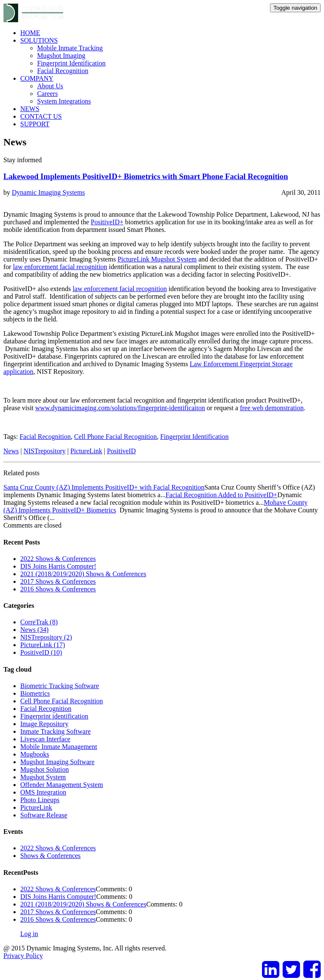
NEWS (30, 109)
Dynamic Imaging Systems (48, 192)
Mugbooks (35, 754)
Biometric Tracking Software (60, 686)
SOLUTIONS (39, 40)
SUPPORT (35, 124)
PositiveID (121, 451)
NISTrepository (45, 451)
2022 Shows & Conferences (58, 559)
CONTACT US (41, 116)
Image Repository (44, 724)
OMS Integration (43, 792)
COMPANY (37, 78)
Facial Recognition (63, 71)
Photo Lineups (40, 800)
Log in (29, 934)
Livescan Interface (45, 739)
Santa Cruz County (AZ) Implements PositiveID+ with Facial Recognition (104, 487)
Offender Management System (62, 785)
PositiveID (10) (41, 652)
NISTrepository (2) (46, 637)
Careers (47, 94)
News (11, 451)
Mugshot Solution (45, 769)
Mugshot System (43, 777)
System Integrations (64, 101)
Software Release (44, 815)
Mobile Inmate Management (59, 747)
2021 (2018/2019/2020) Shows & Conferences (83, 574)
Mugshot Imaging (61, 56)
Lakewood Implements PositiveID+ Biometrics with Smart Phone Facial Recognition (146, 176)
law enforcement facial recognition (60, 267)
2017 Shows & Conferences (58, 581)
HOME (30, 33)
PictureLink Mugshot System (157, 259)
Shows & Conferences (50, 856)
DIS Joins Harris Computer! (58, 566)
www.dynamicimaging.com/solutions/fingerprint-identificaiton (120, 408)
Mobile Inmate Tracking (70, 48)
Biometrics (35, 693)
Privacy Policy (23, 956)
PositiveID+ (107, 222)
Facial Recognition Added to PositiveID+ (221, 495)
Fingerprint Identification (71, 63)
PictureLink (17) (43, 645)
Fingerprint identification (54, 716)
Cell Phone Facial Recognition (116, 437)
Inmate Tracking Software (55, 731)
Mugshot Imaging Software (57, 762)
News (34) (34, 630)
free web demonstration (272, 408)
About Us (50, 86)
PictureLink (86, 451)
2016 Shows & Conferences (58, 589)
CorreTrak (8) (39, 622)
